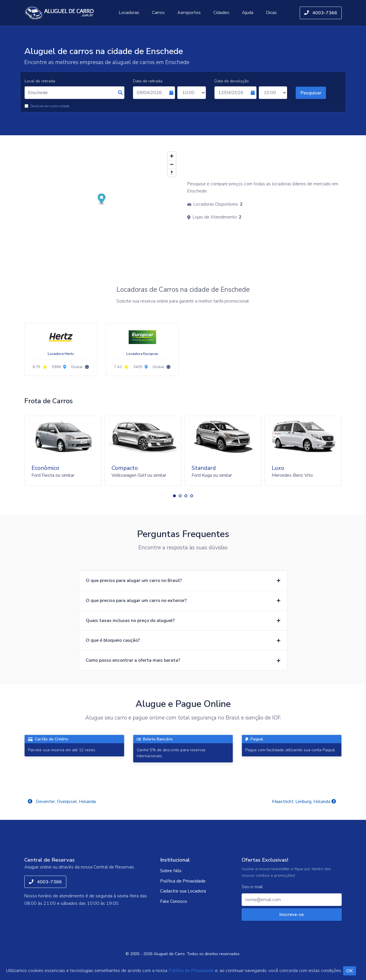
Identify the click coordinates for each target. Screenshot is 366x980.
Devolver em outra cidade (50, 106)
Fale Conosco (174, 901)
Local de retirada (40, 81)
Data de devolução (232, 81)
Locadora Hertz (61, 354)
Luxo (278, 468)
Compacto (125, 468)
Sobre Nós (171, 871)
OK (350, 971)
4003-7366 (321, 13)
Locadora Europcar (142, 354)
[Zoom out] (172, 164)
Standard (204, 468)
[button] (174, 496)
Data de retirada (148, 81)
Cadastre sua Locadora (183, 891)
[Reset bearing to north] (172, 173)
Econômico (45, 468)
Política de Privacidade (183, 881)
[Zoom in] (172, 156)
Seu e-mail (252, 887)
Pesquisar (311, 93)
